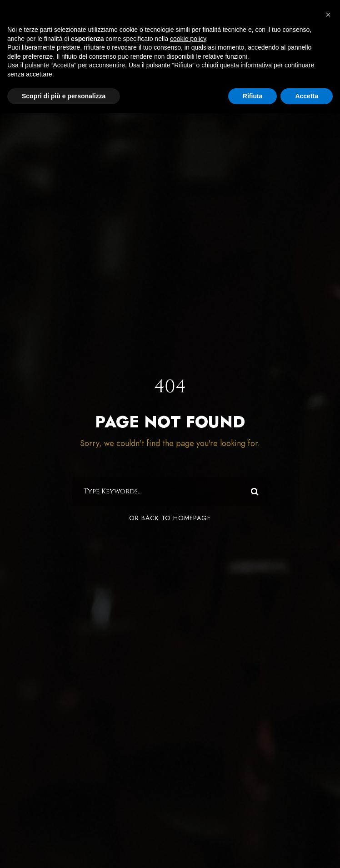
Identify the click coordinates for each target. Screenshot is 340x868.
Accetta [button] (307, 96)
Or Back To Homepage (170, 518)
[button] (328, 15)
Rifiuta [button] (253, 96)
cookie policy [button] (188, 39)
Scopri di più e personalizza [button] (64, 96)
